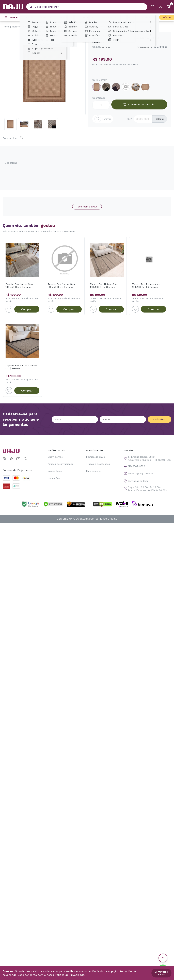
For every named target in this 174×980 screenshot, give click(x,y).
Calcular (160, 119)
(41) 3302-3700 (134, 466)
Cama (29, 17)
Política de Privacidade (70, 975)
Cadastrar (160, 419)
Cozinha (149, 17)
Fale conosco (94, 471)
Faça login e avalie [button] (87, 207)
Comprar (27, 309)
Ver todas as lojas (136, 481)
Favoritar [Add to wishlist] (103, 119)
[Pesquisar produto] (31, 7)
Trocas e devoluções (98, 464)
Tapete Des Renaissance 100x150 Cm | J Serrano (146, 285)
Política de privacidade (60, 464)
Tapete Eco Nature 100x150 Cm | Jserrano (21, 367)
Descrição (11, 163)
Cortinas (87, 17)
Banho (47, 17)
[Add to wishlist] (9, 309)
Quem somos (55, 457)
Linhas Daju (54, 478)
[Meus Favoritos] (152, 7)
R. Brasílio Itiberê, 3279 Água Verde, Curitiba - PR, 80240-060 (147, 458)
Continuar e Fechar (161, 973)
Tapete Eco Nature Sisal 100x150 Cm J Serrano (19, 285)
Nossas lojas (55, 471)
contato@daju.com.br (138, 473)
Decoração (110, 17)
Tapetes (67, 17)
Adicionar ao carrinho (139, 104)
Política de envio (96, 457)
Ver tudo (14, 17)
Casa (130, 17)
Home (6, 27)
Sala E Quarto (31, 27)
